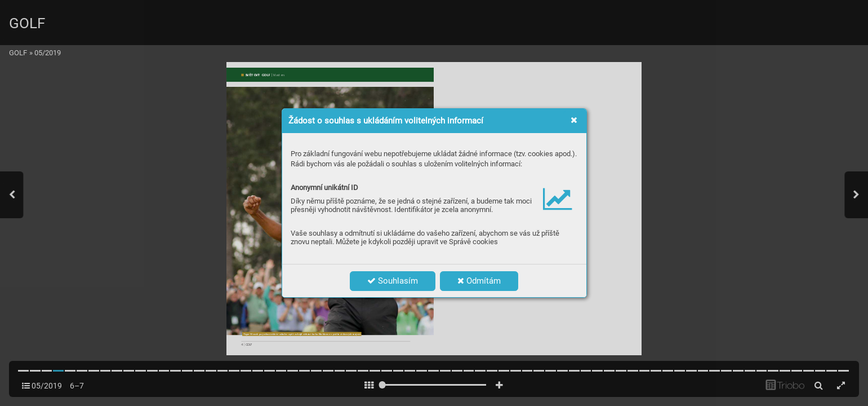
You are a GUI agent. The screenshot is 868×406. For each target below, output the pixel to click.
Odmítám (479, 281)
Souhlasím (393, 281)
